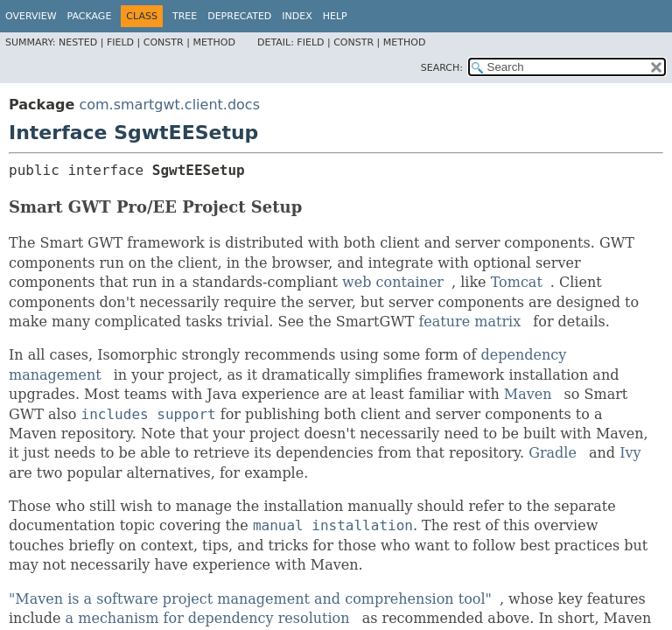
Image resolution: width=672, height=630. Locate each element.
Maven (528, 394)
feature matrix (469, 322)
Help (335, 16)
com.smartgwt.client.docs (169, 105)
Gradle (553, 453)
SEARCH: (442, 68)
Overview (31, 16)
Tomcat (517, 282)
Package (90, 16)
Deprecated (239, 16)
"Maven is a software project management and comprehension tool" (250, 599)
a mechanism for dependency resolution (208, 618)
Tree (185, 16)
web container (393, 282)
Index (297, 16)
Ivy (630, 453)
